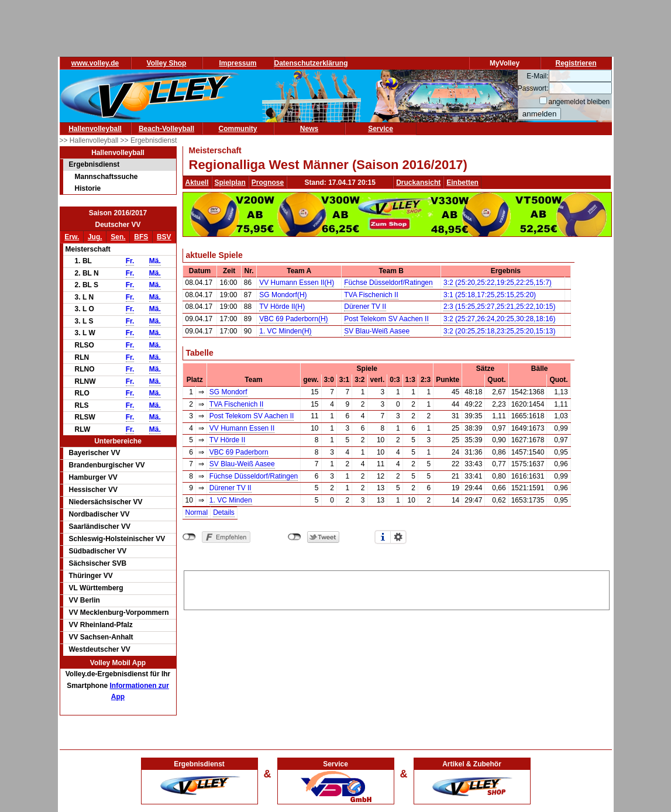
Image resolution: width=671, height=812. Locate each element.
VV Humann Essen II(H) (297, 283)
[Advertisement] (397, 589)
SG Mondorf (228, 392)
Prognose (268, 183)
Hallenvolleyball (95, 129)
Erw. (72, 237)
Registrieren (576, 63)
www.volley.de (95, 63)
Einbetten (462, 183)
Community (238, 129)
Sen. (118, 237)
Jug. (95, 237)
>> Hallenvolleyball (90, 140)
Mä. (155, 261)
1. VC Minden (231, 500)
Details (224, 512)
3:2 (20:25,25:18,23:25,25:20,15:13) (500, 331)
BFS (141, 237)
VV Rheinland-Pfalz (101, 625)
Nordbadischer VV (99, 514)
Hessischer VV (93, 490)
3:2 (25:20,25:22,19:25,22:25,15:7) (498, 283)
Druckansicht (418, 183)
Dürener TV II (365, 307)
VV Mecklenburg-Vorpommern (119, 613)
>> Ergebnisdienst (149, 140)
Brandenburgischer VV (107, 465)
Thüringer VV (91, 576)
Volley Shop (167, 63)
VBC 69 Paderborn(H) (293, 319)
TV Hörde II (227, 440)
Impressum (238, 63)
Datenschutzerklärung (311, 63)
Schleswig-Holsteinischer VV (117, 539)
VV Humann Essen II (242, 428)
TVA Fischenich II (371, 295)
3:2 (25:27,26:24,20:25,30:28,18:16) (500, 319)
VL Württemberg (96, 588)
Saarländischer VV (100, 527)
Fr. (130, 261)
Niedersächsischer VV (106, 502)
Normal (197, 512)
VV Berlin (85, 600)
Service (381, 129)
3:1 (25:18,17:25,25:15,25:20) (490, 295)
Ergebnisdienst (94, 164)
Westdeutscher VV (100, 649)
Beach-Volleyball (166, 129)
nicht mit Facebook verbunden (189, 537)
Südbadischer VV (98, 551)
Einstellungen (398, 537)
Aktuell (197, 183)
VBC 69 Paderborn (239, 452)
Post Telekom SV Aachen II (386, 319)
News (309, 129)
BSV (164, 237)
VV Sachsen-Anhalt (101, 637)
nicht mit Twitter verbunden (295, 537)
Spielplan (230, 183)
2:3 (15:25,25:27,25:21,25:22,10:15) (500, 307)
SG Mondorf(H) (283, 295)
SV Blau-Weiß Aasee (377, 331)
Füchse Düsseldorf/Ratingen (388, 283)
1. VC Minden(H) (285, 331)
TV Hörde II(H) (282, 307)
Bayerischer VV (95, 453)
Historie (88, 188)
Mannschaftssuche (106, 177)
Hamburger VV (93, 477)
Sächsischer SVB (98, 563)
